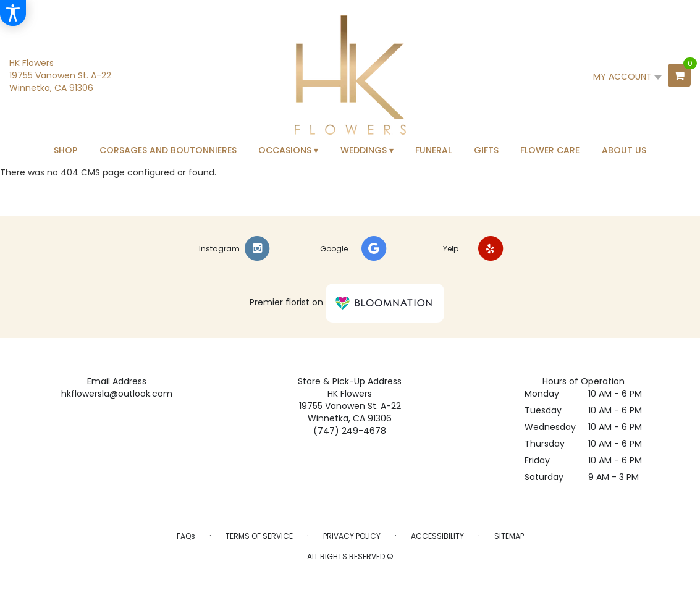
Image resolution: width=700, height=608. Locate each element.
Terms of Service (259, 536)
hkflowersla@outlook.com (117, 394)
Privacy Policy (352, 536)
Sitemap (509, 536)
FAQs (186, 536)
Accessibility (437, 536)
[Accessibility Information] (13, 13)
